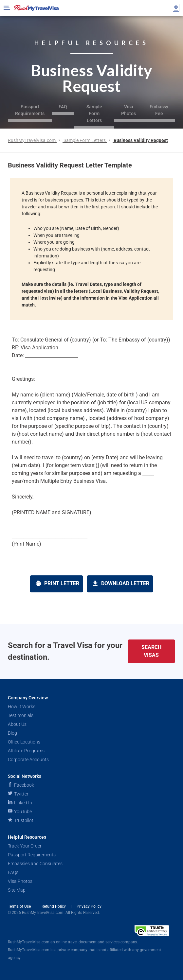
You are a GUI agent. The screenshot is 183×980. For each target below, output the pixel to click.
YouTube (20, 812)
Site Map (17, 890)
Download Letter (121, 583)
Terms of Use (20, 906)
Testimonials (21, 715)
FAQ (63, 107)
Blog (12, 733)
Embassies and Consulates (35, 864)
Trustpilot (21, 820)
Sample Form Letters (94, 114)
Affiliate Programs (26, 751)
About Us (17, 724)
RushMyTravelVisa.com (32, 140)
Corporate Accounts (28, 760)
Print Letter (57, 583)
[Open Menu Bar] (7, 8)
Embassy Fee (159, 110)
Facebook (21, 785)
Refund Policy (54, 906)
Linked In (20, 803)
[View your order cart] (176, 8)
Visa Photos (128, 110)
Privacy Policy (89, 906)
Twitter (18, 794)
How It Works (22, 707)
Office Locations (24, 742)
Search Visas (151, 651)
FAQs (13, 872)
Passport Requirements (30, 110)
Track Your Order (25, 846)
